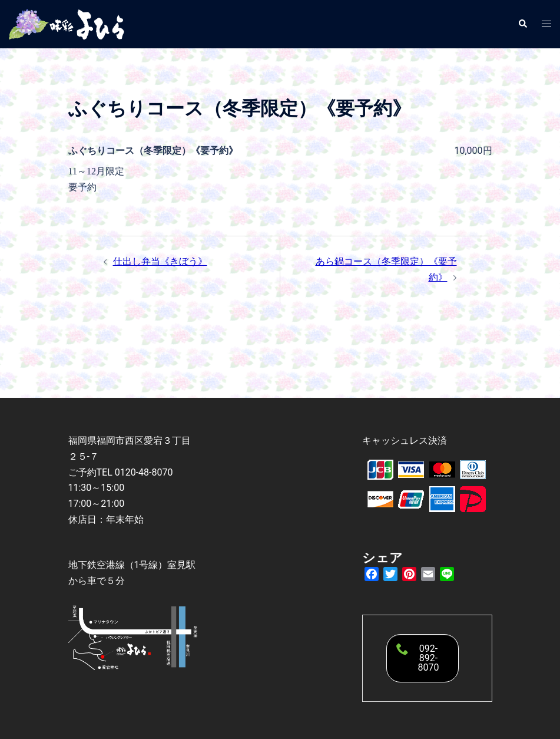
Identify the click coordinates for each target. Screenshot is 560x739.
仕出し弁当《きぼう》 (160, 261)
